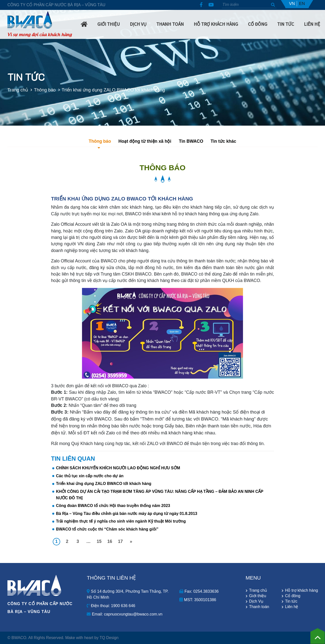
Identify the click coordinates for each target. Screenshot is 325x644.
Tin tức (291, 601)
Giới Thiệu (109, 24)
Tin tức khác (223, 141)
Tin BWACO (191, 141)
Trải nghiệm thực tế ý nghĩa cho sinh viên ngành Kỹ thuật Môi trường (121, 521)
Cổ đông (293, 596)
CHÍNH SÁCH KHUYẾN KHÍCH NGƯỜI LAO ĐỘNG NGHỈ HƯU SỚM (118, 468)
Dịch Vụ (138, 24)
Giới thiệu (258, 596)
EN (302, 4)
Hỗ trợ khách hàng (216, 24)
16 (110, 541)
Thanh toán (259, 607)
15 (99, 541)
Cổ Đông (258, 24)
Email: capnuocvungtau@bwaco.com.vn (124, 614)
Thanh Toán (170, 24)
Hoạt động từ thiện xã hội (145, 141)
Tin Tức (286, 24)
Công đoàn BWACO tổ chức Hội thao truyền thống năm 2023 (113, 506)
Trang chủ (15, 90)
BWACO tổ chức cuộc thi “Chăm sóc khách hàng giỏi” (107, 529)
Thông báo (42, 90)
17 (120, 541)
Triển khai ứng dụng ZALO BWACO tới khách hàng (104, 484)
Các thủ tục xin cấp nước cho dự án (90, 476)
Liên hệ (312, 24)
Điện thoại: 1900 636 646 (111, 606)
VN (292, 4)
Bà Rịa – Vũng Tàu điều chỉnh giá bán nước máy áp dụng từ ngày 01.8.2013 (127, 514)
